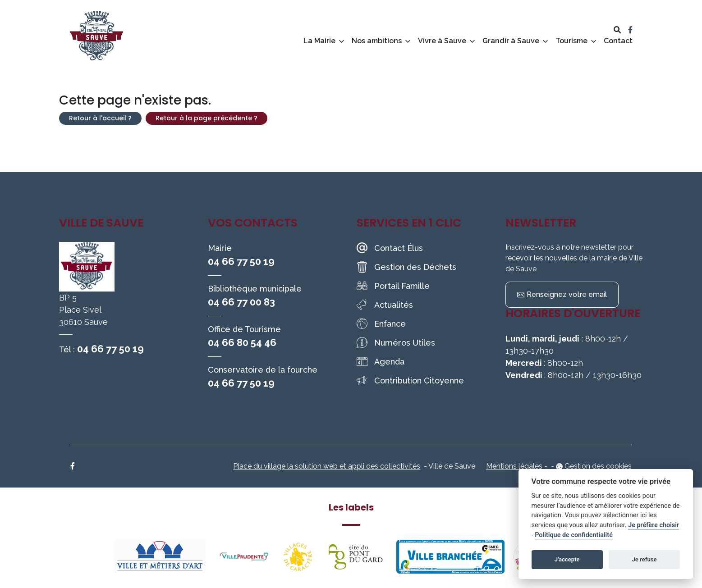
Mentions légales (514, 466)
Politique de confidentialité (574, 535)
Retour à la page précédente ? (206, 118)
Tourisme (571, 41)
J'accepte (567, 559)
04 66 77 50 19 (110, 349)
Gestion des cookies (598, 466)
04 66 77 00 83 (241, 302)
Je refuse (645, 559)
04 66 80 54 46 (242, 342)
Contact (618, 41)
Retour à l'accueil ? (100, 118)
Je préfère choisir (654, 525)
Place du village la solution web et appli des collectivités (327, 466)
